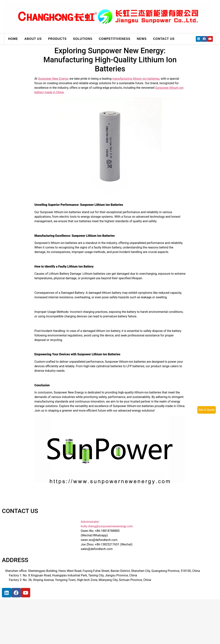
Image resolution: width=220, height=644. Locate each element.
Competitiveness (115, 39)
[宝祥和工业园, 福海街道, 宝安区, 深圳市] (31, 615)
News (142, 39)
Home (13, 39)
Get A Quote (207, 410)
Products (57, 39)
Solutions (83, 39)
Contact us (164, 39)
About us (33, 39)
